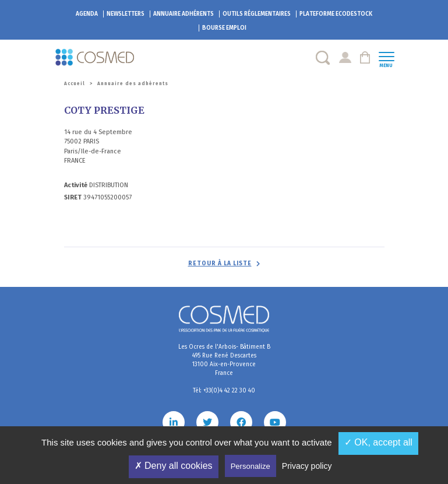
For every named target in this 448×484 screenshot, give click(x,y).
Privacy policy (307, 466)
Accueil (75, 84)
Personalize (251, 466)
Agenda (87, 14)
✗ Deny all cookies (174, 466)
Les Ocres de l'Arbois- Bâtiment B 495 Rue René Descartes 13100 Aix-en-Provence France (224, 360)
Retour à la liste (220, 264)
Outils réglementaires (257, 14)
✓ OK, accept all (378, 442)
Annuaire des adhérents (133, 84)
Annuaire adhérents (184, 14)
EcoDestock (336, 14)
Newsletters (126, 14)
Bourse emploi (224, 28)
